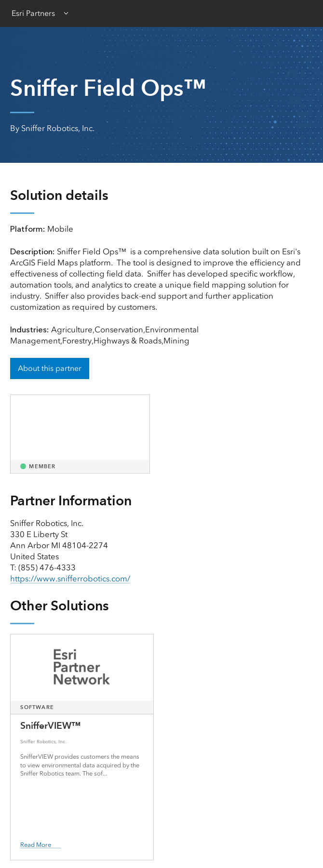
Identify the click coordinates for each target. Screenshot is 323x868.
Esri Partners (33, 13)
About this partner (50, 368)
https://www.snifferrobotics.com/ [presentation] (70, 579)
